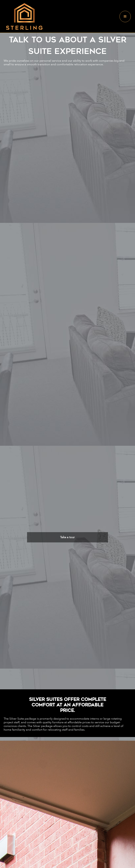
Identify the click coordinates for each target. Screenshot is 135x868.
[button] (125, 17)
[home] (23, 16)
